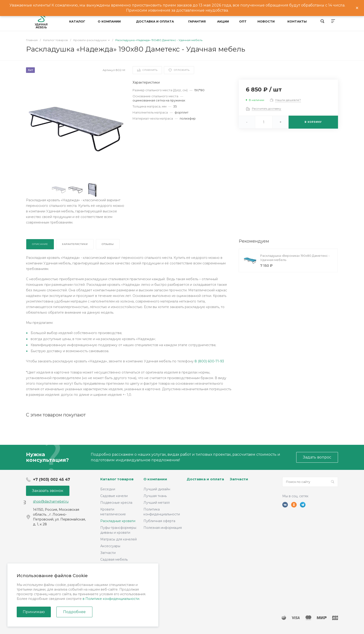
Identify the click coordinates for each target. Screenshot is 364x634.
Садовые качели (114, 496)
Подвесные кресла (116, 503)
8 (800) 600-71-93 (209, 361)
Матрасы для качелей (119, 539)
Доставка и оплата (205, 479)
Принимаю (34, 612)
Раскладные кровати (118, 521)
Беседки (108, 489)
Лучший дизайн (157, 489)
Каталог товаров (117, 479)
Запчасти (108, 553)
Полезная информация (163, 528)
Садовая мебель (114, 559)
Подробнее (74, 612)
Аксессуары (110, 546)
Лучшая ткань (155, 496)
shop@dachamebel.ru (51, 501)
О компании (155, 479)
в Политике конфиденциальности (111, 599)
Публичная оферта (159, 521)
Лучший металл (157, 503)
